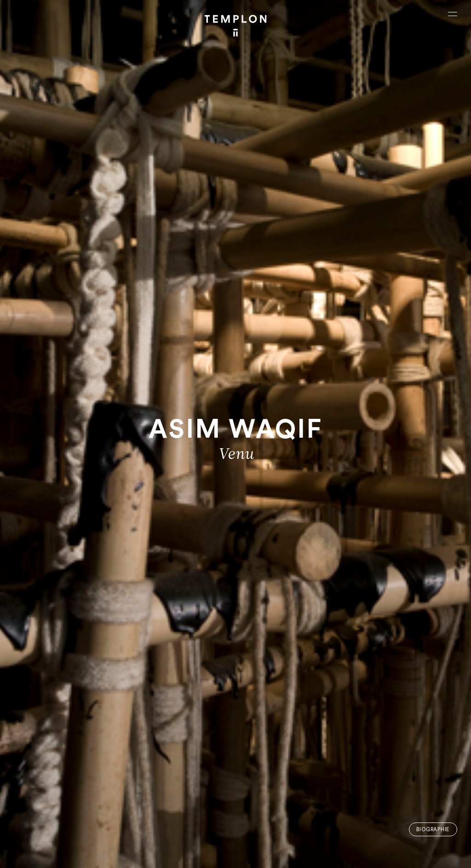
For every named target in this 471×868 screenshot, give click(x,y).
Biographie (433, 830)
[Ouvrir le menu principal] (453, 14)
